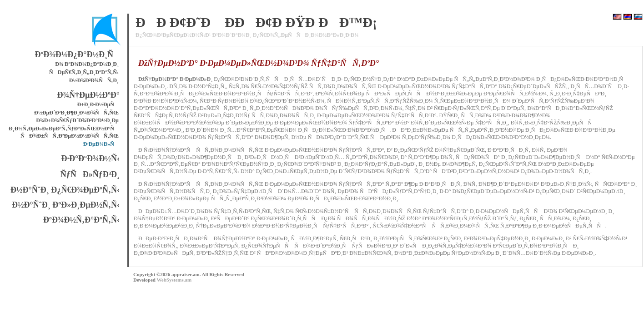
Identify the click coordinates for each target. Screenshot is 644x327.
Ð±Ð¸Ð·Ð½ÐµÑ (98, 104)
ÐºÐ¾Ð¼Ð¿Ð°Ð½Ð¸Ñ (77, 54)
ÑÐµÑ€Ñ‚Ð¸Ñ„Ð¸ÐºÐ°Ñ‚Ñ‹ (84, 72)
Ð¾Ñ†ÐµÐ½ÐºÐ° (89, 95)
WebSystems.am (174, 280)
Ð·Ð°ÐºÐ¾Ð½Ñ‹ (90, 159)
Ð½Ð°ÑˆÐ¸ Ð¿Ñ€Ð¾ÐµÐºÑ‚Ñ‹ (65, 190)
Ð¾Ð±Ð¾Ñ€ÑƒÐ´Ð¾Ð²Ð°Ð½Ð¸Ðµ (77, 120)
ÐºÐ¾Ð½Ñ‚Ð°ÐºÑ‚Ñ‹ (81, 220)
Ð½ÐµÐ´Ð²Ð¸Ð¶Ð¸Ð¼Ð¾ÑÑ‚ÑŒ (76, 113)
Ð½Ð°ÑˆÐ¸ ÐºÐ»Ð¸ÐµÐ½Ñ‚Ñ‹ (66, 205)
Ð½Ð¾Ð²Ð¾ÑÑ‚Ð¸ (94, 80)
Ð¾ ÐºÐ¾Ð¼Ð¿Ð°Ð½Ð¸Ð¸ (87, 64)
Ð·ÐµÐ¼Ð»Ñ (101, 144)
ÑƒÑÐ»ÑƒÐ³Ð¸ (90, 174)
